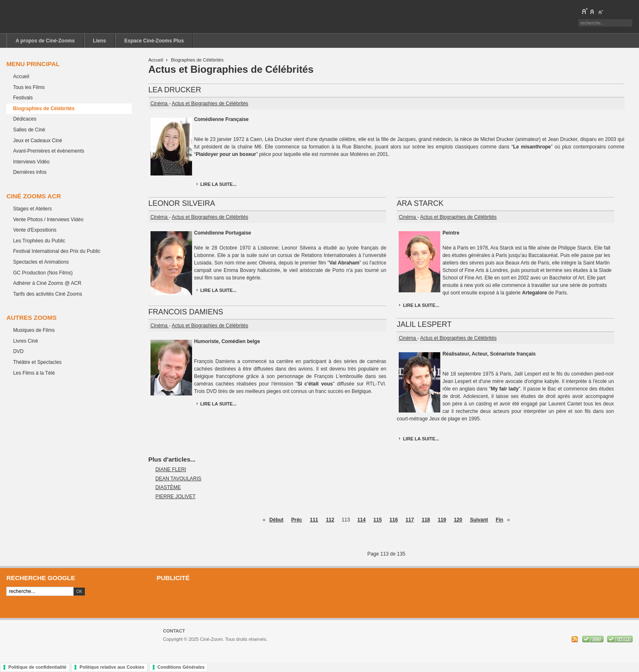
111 (314, 520)
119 (442, 520)
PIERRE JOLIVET (176, 497)
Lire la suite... (218, 184)
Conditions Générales (181, 667)
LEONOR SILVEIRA (182, 203)
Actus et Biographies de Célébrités (210, 104)
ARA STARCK (420, 203)
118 (426, 520)
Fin (499, 520)
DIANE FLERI (171, 469)
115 (377, 520)
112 (330, 520)
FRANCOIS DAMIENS (186, 312)
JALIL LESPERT (424, 324)
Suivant (479, 520)
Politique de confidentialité (37, 667)
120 (458, 520)
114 (361, 520)
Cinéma (160, 104)
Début (276, 520)
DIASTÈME (168, 487)
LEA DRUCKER (175, 90)
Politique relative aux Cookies (112, 667)
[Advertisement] (392, 599)
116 (394, 520)
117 (410, 520)
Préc (297, 520)
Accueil (156, 60)
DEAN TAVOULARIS (179, 479)
